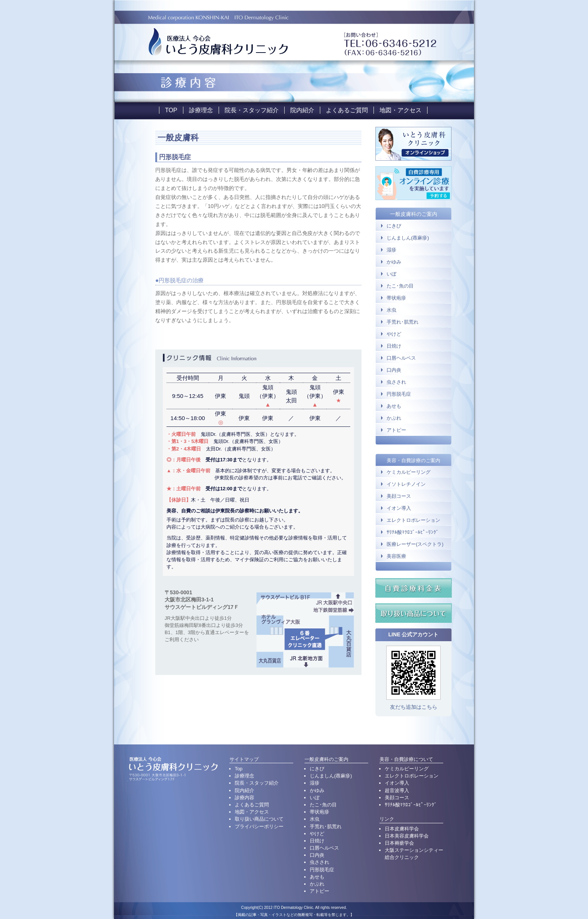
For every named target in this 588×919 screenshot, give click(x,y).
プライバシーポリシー (259, 826)
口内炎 (394, 370)
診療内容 (244, 798)
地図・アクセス (400, 110)
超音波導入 (397, 790)
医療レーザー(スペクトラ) (415, 544)
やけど (394, 334)
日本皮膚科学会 (402, 829)
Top (239, 769)
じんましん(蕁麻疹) (408, 238)
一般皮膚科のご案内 (414, 214)
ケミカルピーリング (409, 472)
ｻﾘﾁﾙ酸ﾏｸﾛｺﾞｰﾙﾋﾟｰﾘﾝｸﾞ (413, 532)
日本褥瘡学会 (399, 843)
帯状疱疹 (396, 298)
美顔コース (399, 496)
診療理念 (201, 110)
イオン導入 (399, 508)
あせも (394, 406)
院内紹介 (302, 110)
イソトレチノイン (406, 484)
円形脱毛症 (399, 394)
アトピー (396, 430)
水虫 (391, 310)
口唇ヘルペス (401, 358)
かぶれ (394, 418)
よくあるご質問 (347, 110)
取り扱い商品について (259, 819)
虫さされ (396, 382)
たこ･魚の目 (400, 286)
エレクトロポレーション (413, 520)
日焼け (394, 346)
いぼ (391, 274)
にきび (394, 226)
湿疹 (391, 250)
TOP (171, 110)
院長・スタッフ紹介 (252, 110)
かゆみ (394, 262)
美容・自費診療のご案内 (413, 460)
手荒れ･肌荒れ (403, 322)
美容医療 (396, 556)
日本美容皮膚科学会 (407, 836)
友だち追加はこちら (414, 707)
